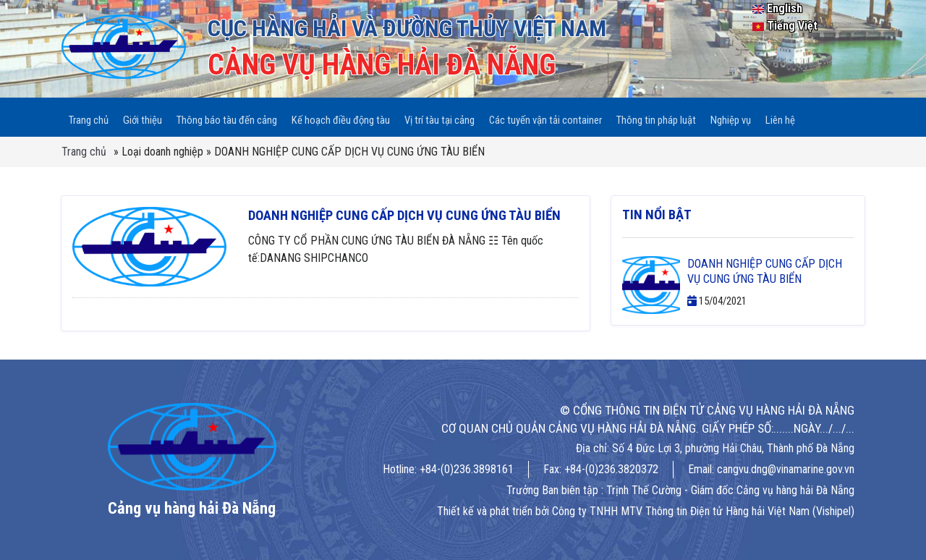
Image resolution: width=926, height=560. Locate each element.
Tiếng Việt (785, 26)
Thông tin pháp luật (655, 113)
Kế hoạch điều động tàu (340, 113)
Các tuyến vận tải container (545, 113)
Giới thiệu (142, 113)
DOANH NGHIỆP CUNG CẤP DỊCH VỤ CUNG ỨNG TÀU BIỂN (404, 208)
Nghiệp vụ (730, 113)
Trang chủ (89, 113)
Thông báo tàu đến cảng (226, 113)
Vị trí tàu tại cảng (439, 113)
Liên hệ (779, 113)
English (777, 8)
